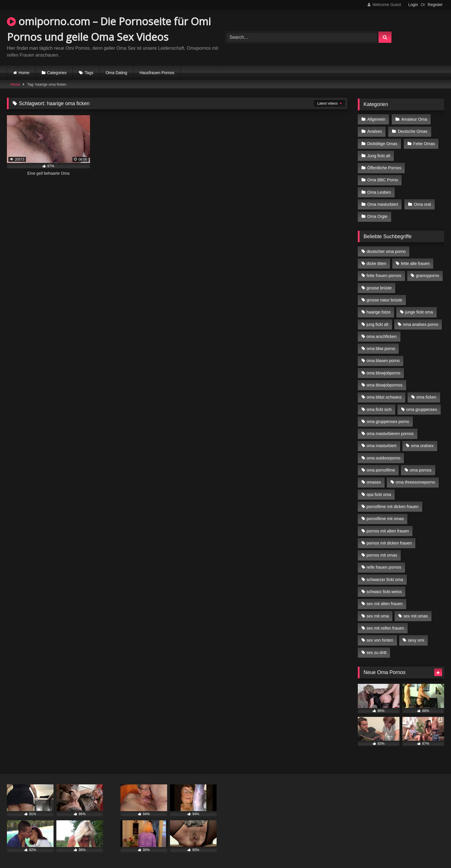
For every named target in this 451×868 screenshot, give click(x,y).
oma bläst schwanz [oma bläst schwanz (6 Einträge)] (384, 397)
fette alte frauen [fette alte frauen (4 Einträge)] (415, 263)
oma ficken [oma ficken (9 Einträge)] (426, 397)
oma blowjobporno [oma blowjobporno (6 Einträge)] (383, 373)
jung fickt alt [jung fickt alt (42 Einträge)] (377, 324)
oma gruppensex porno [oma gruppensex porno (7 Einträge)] (388, 422)
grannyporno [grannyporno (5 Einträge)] (428, 276)
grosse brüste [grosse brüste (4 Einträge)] (379, 288)
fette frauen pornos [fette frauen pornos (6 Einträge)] (384, 276)
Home (24, 73)
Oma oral (422, 204)
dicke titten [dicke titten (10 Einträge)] (376, 263)
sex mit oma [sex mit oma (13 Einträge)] (378, 616)
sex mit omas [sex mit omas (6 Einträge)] (416, 616)
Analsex (375, 131)
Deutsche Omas (413, 131)
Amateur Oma (414, 119)
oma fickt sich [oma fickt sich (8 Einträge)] (379, 409)
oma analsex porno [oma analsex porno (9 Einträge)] (421, 324)
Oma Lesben (379, 192)
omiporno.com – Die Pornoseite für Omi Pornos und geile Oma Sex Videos (109, 29)
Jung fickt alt (379, 156)
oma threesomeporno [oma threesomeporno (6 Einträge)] (415, 482)
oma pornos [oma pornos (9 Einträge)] (421, 470)
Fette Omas (424, 144)
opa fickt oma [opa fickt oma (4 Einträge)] (379, 494)
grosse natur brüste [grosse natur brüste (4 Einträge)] (384, 300)
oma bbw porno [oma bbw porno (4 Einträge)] (381, 349)
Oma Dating (116, 73)
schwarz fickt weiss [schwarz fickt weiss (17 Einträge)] (384, 592)
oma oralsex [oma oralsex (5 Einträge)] (422, 446)
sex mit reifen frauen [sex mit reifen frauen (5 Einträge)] (385, 628)
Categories (57, 73)
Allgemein (376, 119)
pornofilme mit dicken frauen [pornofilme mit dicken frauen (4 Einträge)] (392, 507)
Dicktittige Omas (382, 144)
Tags (89, 73)
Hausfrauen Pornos (157, 73)
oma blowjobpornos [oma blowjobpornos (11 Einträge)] (384, 385)
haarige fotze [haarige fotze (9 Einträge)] (378, 312)
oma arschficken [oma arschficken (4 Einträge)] (382, 336)
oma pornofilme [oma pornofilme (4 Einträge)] (381, 470)
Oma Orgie (377, 216)
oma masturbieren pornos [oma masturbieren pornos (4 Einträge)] (390, 434)
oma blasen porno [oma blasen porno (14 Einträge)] (383, 361)
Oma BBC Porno (383, 180)
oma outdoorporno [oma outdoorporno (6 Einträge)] (383, 458)
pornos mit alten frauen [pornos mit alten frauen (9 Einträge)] (388, 531)
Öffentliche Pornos (384, 168)
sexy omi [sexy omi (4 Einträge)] (416, 640)
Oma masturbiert (383, 204)
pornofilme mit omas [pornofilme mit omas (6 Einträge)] (385, 519)
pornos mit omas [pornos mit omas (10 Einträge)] (382, 555)
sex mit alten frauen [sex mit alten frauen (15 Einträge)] (385, 604)
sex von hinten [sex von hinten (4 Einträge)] (380, 640)
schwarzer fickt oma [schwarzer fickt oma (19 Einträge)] (385, 580)
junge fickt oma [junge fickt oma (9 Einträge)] (419, 312)
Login (413, 5)
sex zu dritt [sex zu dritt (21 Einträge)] (377, 653)
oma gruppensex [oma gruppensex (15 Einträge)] (422, 409)
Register (435, 5)
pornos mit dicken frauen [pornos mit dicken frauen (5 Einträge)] (389, 543)
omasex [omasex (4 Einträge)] (374, 482)
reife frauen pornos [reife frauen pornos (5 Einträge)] (384, 567)
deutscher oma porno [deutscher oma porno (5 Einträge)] (386, 251)
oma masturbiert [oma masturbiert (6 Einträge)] (381, 446)
